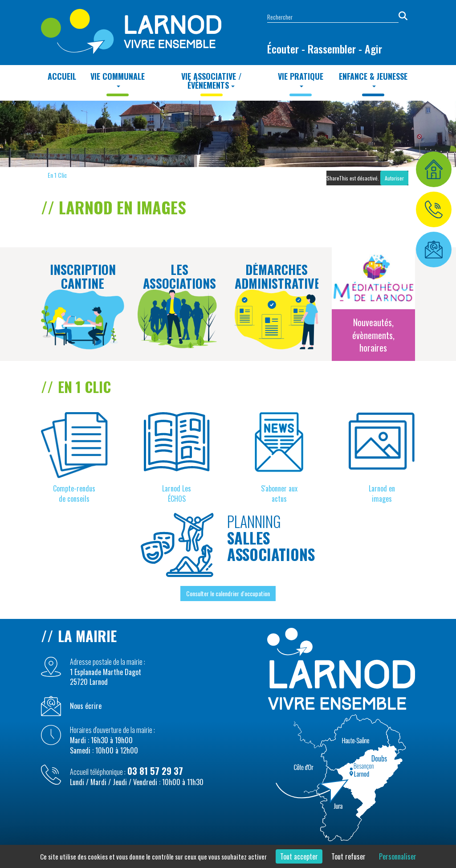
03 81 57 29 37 (155, 771)
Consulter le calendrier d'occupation (228, 593)
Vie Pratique (301, 79)
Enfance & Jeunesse (373, 79)
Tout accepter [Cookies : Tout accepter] (299, 856)
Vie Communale (118, 79)
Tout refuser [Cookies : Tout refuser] (348, 856)
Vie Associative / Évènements (212, 81)
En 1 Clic (57, 175)
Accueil (62, 76)
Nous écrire (86, 706)
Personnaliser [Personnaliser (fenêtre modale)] (398, 856)
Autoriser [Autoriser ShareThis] (394, 178)
